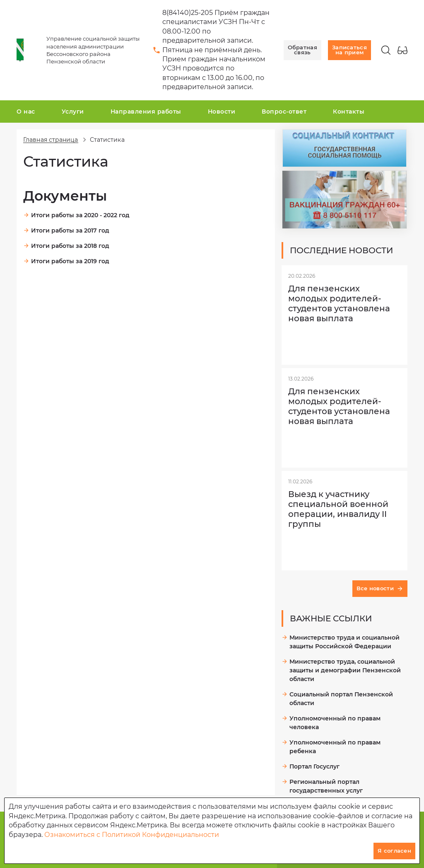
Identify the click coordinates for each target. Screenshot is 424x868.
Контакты (349, 112)
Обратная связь (302, 50)
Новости (222, 112)
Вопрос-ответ (284, 112)
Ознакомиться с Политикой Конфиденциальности (132, 835)
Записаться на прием (349, 50)
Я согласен (394, 851)
